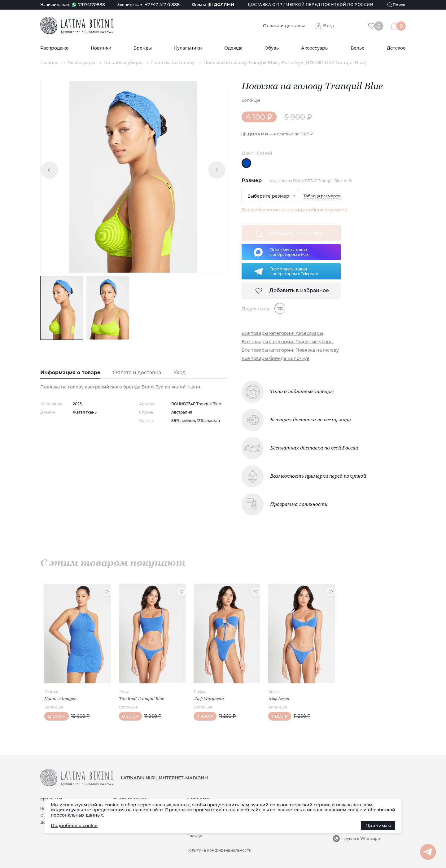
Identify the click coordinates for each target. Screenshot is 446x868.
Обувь (272, 48)
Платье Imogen (60, 699)
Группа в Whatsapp (361, 838)
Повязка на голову (173, 63)
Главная (49, 63)
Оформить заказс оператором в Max (289, 252)
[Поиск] (396, 5)
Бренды (143, 48)
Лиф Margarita (209, 699)
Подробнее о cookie (74, 826)
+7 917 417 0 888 (162, 5)
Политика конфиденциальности (219, 850)
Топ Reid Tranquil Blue (142, 699)
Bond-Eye (251, 100)
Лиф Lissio (279, 699)
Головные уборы (123, 63)
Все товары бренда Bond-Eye (275, 359)
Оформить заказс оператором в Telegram (294, 271)
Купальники (188, 48)
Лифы (199, 692)
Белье (358, 48)
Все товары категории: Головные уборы (288, 342)
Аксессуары (315, 48)
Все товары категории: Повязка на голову (290, 350)
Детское (396, 48)
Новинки (101, 48)
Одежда (233, 48)
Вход (329, 26)
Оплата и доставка (284, 26)
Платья (51, 692)
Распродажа (54, 48)
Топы (124, 692)
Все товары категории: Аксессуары (282, 333)
